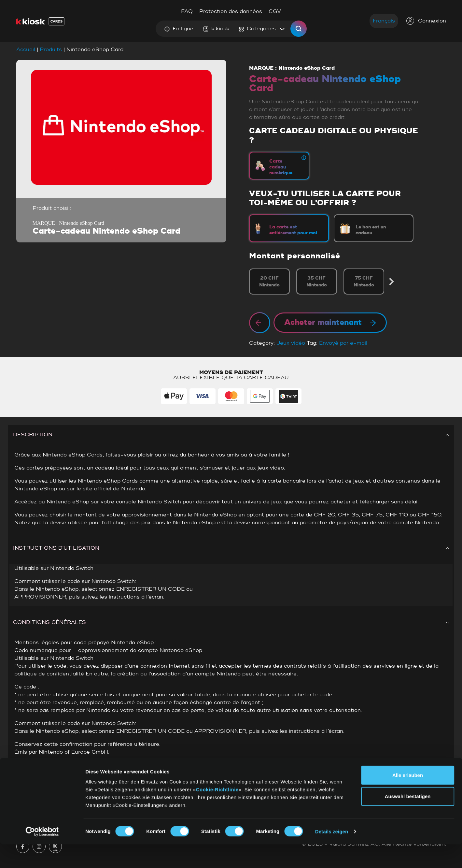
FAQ (187, 11)
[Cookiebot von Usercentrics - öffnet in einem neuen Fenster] (42, 855)
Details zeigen (332, 855)
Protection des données (231, 11)
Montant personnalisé (295, 256)
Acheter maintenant (330, 323)
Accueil (26, 50)
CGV (275, 11)
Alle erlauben (408, 799)
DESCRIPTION (231, 435)
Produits (51, 50)
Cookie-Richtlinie (217, 813)
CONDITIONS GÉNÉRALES (231, 622)
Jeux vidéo (291, 343)
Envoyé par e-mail (343, 343)
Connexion (426, 21)
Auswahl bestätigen (408, 820)
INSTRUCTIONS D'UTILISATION (231, 548)
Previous (250, 282)
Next (392, 282)
